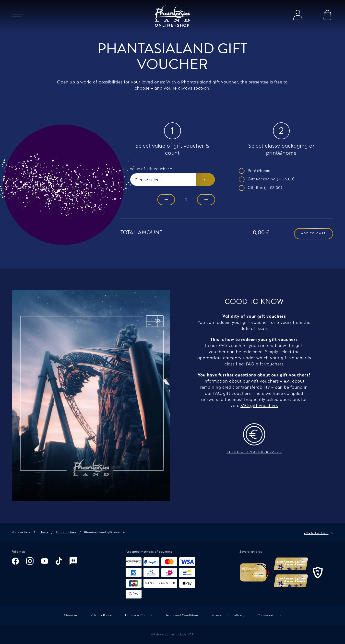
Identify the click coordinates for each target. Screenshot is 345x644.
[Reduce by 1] (166, 200)
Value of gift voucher (151, 169)
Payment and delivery (228, 615)
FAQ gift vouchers (265, 364)
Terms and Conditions (182, 615)
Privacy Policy (101, 615)
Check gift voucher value (254, 438)
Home (44, 532)
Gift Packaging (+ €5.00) (271, 179)
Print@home (259, 170)
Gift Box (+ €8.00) (265, 188)
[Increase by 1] (206, 200)
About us (71, 615)
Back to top (318, 533)
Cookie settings (269, 615)
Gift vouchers (66, 532)
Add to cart (314, 234)
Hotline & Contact (139, 615)
